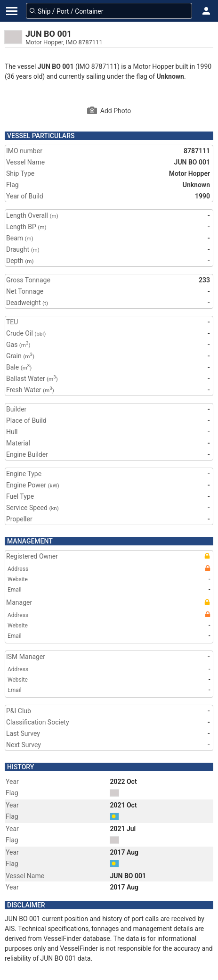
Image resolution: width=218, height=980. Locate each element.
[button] (206, 11)
